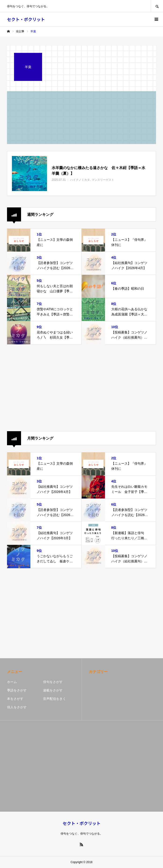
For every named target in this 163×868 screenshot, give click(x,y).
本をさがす (15, 699)
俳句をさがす (53, 682)
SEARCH (157, 6)
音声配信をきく (54, 699)
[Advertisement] (81, 388)
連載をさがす (53, 690)
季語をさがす (17, 690)
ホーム (12, 682)
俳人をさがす (17, 707)
